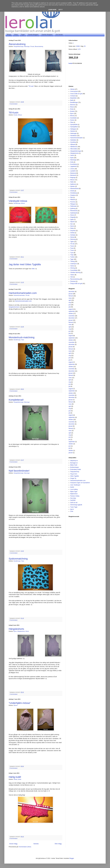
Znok (72, 511)
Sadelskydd (74, 213)
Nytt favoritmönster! (19, 471)
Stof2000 (73, 500)
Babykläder (74, 98)
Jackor (72, 155)
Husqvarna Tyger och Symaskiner (80, 483)
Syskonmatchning (18, 559)
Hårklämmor (74, 147)
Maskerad (73, 173)
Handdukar (73, 136)
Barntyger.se (74, 463)
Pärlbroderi (73, 206)
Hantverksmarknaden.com (23, 293)
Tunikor (72, 257)
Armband (73, 96)
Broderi (16, 115)
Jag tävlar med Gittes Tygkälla (25, 264)
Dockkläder (74, 118)
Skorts (72, 226)
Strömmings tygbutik (76, 505)
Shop (16, 35)
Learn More (52, 10)
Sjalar (72, 220)
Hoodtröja (73, 142)
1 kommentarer (14, 553)
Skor (72, 224)
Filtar (72, 122)
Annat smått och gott (76, 94)
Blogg (9, 35)
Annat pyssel (74, 91)
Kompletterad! (16, 400)
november (71, 316)
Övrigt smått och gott (76, 284)
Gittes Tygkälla (74, 476)
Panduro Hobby (75, 496)
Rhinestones (74, 211)
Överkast (73, 281)
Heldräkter (73, 140)
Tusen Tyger (74, 507)
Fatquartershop (75, 472)
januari (71, 294)
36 (85, 46)
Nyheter (73, 186)
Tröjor (23, 340)
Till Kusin (14, 113)
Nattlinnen (73, 184)
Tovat (72, 248)
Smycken (73, 231)
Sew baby (73, 498)
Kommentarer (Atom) (25, 847)
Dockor (72, 120)
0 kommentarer (14, 104)
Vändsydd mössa (18, 201)
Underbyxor (74, 264)
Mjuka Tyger (74, 492)
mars (70, 298)
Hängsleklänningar (19, 46)
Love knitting (74, 489)
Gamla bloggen (33, 35)
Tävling (72, 261)
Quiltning (73, 208)
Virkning (73, 268)
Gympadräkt (74, 125)
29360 (78, 46)
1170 (79, 49)
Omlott (72, 191)
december (71, 292)
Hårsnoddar (74, 149)
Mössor (20, 115)
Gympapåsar (74, 127)
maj (70, 302)
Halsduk (73, 131)
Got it (60, 10)
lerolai (70, 63)
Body (72, 109)
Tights (72, 242)
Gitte (33, 269)
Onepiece (73, 195)
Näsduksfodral (74, 189)
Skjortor (72, 222)
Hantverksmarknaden (19, 295)
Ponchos (73, 202)
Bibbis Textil (74, 465)
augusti (71, 309)
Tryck (72, 253)
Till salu (32, 46)
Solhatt (72, 233)
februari (71, 296)
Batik (72, 100)
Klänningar (27, 46)
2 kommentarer (14, 259)
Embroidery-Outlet (76, 469)
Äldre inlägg (58, 844)
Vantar (20, 779)
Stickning (73, 239)
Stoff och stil (74, 503)
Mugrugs (73, 177)
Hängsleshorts (16, 629)
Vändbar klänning (75, 272)
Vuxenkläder (74, 270)
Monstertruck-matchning (22, 337)
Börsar (72, 116)
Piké (71, 197)
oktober (71, 314)
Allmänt (72, 89)
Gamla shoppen (47, 35)
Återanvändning (17, 44)
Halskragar (73, 133)
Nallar (72, 182)
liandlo (72, 487)
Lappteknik (73, 166)
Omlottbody (74, 193)
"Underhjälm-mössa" (20, 703)
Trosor (72, 250)
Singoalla (73, 217)
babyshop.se (74, 461)
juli (69, 307)
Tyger (23, 35)
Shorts (27, 631)
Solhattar (73, 235)
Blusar (72, 107)
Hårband (73, 144)
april (70, 300)
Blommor (73, 105)
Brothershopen (75, 467)
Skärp (72, 228)
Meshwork (73, 175)
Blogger (72, 858)
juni (70, 305)
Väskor (72, 275)
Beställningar (17, 203)
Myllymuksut (74, 494)
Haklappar (73, 129)
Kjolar (72, 158)
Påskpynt (73, 204)
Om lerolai (59, 35)
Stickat (15, 779)
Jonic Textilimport (75, 485)
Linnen (72, 169)
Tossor (72, 246)
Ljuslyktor (73, 171)
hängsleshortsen (14, 307)
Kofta (72, 162)
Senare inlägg (13, 844)
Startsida (36, 844)
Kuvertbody (74, 164)
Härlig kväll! (15, 777)
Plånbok (73, 200)
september (72, 311)
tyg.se (72, 509)
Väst (72, 277)
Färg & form (74, 474)
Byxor (15, 631)
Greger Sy (73, 478)
